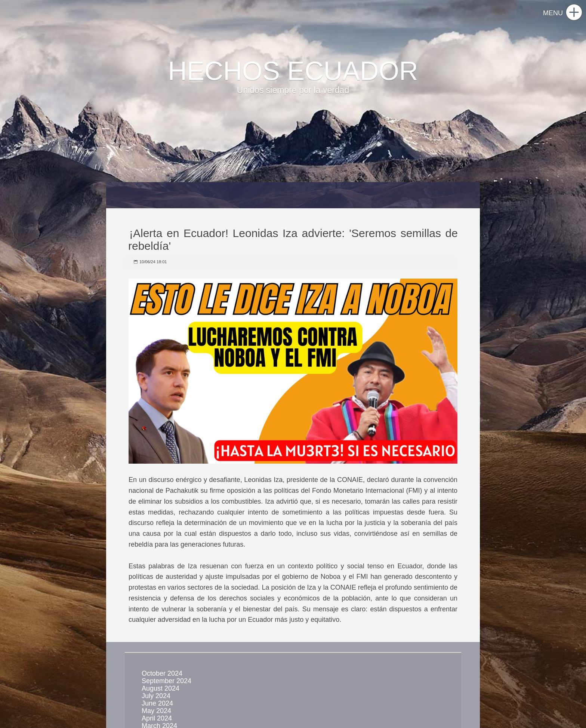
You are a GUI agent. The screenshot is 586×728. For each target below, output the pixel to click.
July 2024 (156, 696)
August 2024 (161, 688)
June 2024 (157, 703)
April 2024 (157, 718)
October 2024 (162, 673)
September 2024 (166, 681)
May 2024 (156, 711)
